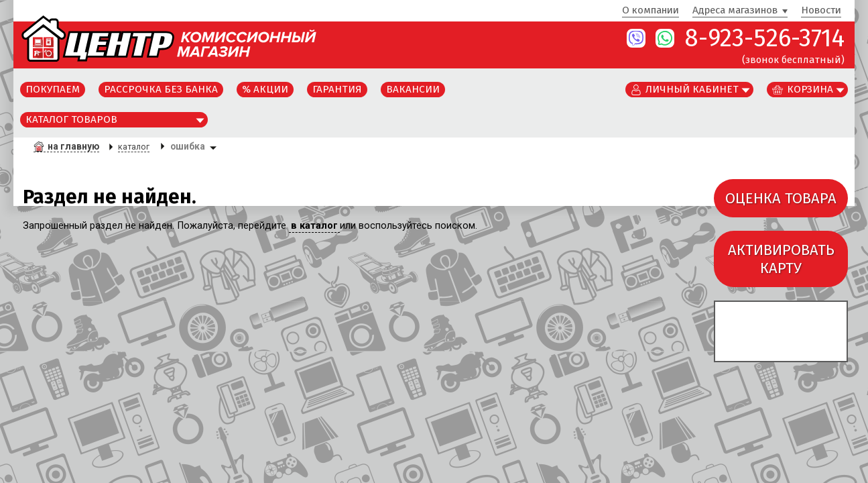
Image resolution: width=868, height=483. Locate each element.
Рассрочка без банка (161, 89)
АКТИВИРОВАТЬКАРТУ (781, 259)
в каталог (314, 226)
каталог (134, 147)
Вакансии (413, 89)
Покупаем (53, 89)
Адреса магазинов (735, 11)
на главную (73, 146)
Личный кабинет (692, 89)
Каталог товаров (71, 119)
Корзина (810, 89)
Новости (821, 11)
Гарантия (337, 89)
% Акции (265, 89)
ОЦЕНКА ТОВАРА (781, 198)
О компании (650, 11)
